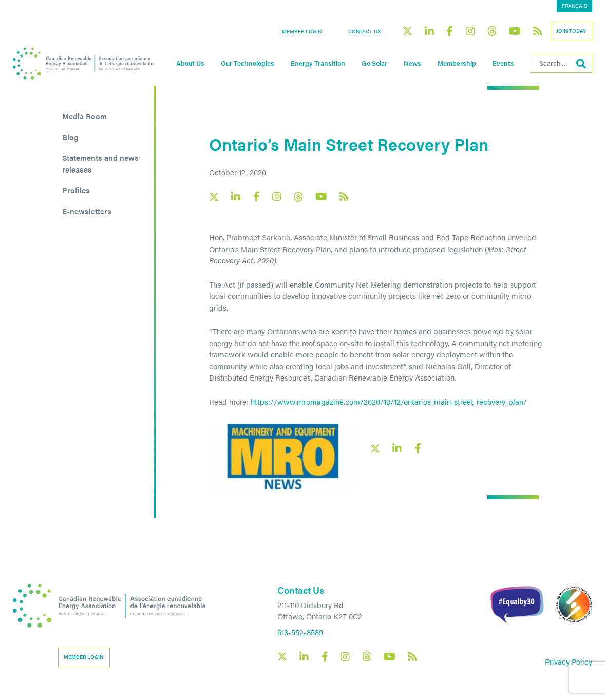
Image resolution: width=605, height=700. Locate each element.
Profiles (76, 190)
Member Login (302, 31)
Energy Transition (318, 63)
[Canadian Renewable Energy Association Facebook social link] (450, 31)
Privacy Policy (569, 661)
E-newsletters (87, 211)
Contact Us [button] (364, 31)
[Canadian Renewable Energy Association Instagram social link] (470, 31)
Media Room (84, 116)
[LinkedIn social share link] (397, 448)
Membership (457, 63)
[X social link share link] (375, 449)
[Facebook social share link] (418, 448)
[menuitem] (574, 6)
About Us (190, 63)
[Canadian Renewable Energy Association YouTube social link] (515, 31)
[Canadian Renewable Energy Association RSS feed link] (538, 31)
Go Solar (374, 63)
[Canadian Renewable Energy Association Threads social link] (492, 31)
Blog (70, 137)
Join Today (571, 31)
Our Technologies (248, 63)
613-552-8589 (300, 632)
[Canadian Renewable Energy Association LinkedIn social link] (429, 31)
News (412, 63)
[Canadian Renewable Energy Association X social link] (408, 31)
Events (503, 63)
